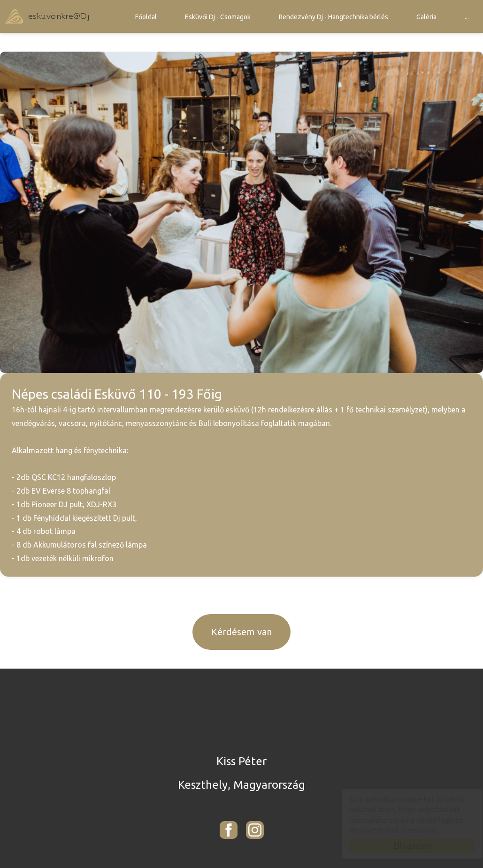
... (467, 17)
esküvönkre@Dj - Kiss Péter (47, 16)
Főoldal (146, 17)
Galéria (426, 17)
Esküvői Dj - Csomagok (218, 17)
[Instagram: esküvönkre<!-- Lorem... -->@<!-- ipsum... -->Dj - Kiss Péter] (255, 830)
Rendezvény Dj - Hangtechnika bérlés (333, 17)
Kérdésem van (241, 632)
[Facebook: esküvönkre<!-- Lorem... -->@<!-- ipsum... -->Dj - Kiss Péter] (229, 830)
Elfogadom (403, 846)
